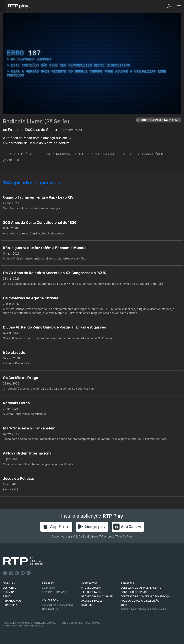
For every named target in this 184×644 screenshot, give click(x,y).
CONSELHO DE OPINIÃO (135, 592)
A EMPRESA (127, 583)
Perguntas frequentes (58, 605)
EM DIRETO (49, 588)
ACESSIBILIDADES (104, 154)
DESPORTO (10, 588)
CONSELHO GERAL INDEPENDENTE (141, 588)
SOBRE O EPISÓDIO (18, 154)
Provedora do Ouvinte (97, 596)
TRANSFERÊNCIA (151, 154)
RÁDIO (7, 596)
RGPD (124, 605)
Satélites (88, 605)
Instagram (17, 573)
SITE (80, 154)
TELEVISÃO (10, 592)
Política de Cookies (45, 623)
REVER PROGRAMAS (54, 592)
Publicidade (93, 623)
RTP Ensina (10, 605)
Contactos (50, 609)
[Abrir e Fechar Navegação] (179, 6)
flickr (29, 573)
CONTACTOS (89, 583)
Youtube (23, 573)
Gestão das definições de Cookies (143, 609)
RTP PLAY (48, 583)
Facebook (5, 573)
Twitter (11, 573)
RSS (127, 154)
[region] (92, 63)
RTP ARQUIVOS (12, 601)
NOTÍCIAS (9, 583)
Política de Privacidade (17, 623)
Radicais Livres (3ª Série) (36, 121)
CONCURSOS (50, 600)
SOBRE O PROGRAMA (54, 154)
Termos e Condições (71, 623)
